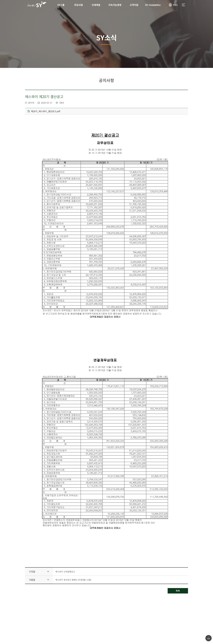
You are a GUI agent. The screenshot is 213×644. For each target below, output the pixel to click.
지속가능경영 (115, 5)
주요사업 (79, 5)
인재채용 (96, 5)
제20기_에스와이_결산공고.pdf (44, 111)
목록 (178, 591)
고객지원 (134, 5)
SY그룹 (61, 5)
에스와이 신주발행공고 (65, 572)
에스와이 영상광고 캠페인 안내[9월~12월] (73, 580)
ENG (175, 5)
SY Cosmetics (153, 5)
